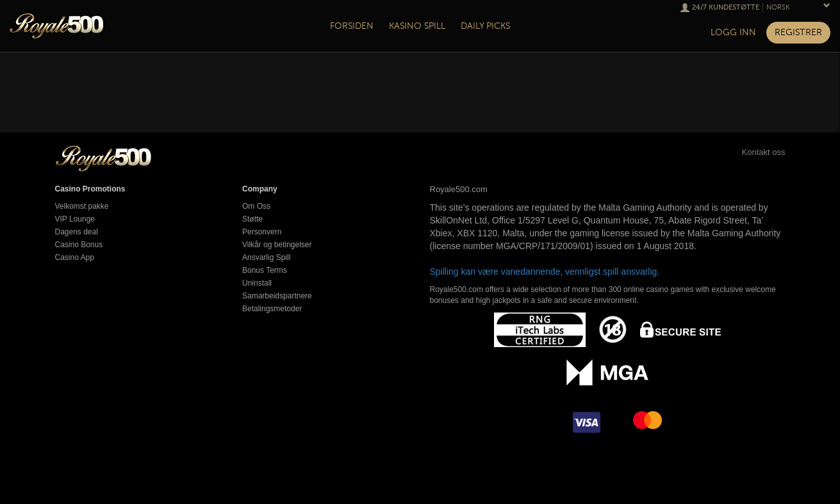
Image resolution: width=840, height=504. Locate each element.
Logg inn (733, 32)
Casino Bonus (79, 245)
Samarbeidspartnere (277, 296)
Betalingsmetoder (272, 309)
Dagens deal (77, 232)
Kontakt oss (749, 152)
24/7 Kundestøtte (726, 7)
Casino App (75, 257)
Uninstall (257, 283)
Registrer (798, 32)
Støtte (252, 219)
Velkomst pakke (82, 206)
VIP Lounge (75, 219)
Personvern (262, 232)
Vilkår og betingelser (277, 245)
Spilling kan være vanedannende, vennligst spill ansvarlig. (545, 272)
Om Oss (256, 206)
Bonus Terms (265, 270)
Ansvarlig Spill (266, 257)
